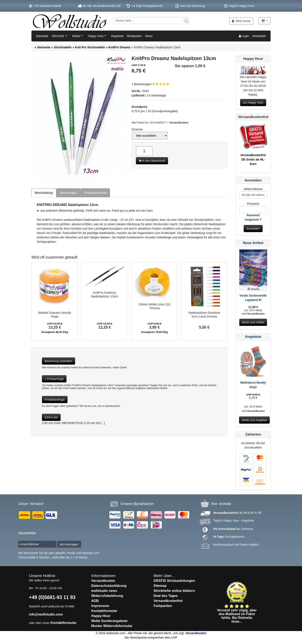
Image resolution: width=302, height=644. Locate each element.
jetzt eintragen (69, 544)
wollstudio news (104, 591)
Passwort (253, 204)
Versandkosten (179, 123)
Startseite (42, 36)
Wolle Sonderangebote (109, 621)
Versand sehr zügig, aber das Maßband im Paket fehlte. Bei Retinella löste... (237, 616)
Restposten (134, 36)
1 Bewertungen (150, 84)
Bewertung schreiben (59, 361)
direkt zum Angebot (254, 420)
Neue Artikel (253, 243)
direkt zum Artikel (253, 322)
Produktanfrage (55, 400)
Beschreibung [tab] (44, 193)
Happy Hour (96, 36)
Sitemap (160, 586)
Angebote (117, 36)
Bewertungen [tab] (68, 193)
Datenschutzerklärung (109, 586)
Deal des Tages (166, 596)
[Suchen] (186, 20)
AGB (95, 601)
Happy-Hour (101, 616)
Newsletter (259, 36)
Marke (76, 36)
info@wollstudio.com (46, 614)
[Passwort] (253, 210)
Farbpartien (163, 606)
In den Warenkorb (152, 161)
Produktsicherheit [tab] (95, 193)
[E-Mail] (253, 195)
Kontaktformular (64, 623)
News (149, 36)
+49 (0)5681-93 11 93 (52, 597)
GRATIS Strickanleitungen (174, 581)
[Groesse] (150, 136)
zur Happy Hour (253, 103)
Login (244, 36)
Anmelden (253, 229)
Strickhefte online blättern (174, 591)
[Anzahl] (144, 151)
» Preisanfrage (54, 379)
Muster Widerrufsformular (112, 626)
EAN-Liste (51, 417)
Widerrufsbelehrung (107, 596)
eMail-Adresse (253, 189)
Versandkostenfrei (168, 601)
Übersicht (58, 36)
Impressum (100, 606)
